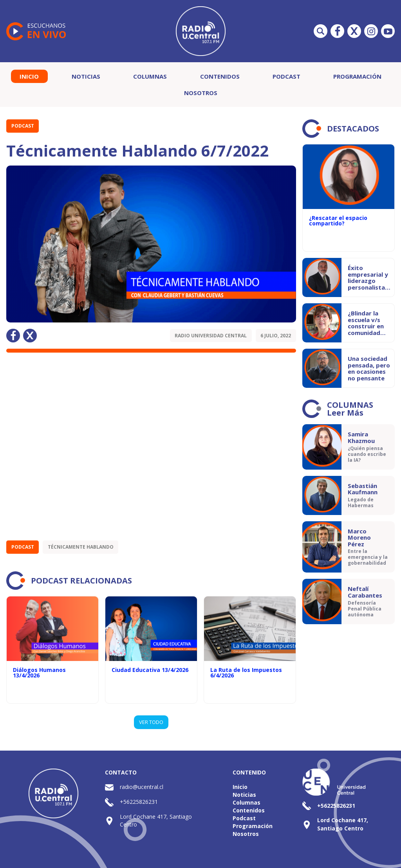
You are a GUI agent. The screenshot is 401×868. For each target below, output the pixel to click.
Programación (357, 76)
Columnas (150, 76)
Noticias (86, 76)
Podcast (286, 76)
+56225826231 (139, 802)
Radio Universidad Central (211, 336)
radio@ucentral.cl (142, 787)
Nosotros (201, 93)
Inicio (29, 76)
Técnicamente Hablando (81, 547)
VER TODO (151, 722)
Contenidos (220, 76)
